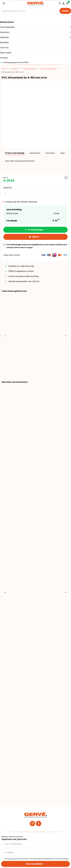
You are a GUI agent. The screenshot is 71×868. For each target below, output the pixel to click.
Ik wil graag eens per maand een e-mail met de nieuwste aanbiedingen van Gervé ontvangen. (37, 859)
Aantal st (8, 188)
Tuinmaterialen (7, 27)
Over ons (4, 48)
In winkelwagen (34, 230)
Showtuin (4, 42)
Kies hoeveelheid (34, 864)
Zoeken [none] (65, 11)
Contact (4, 58)
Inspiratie (4, 37)
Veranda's (5, 32)
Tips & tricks (6, 53)
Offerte (34, 237)
